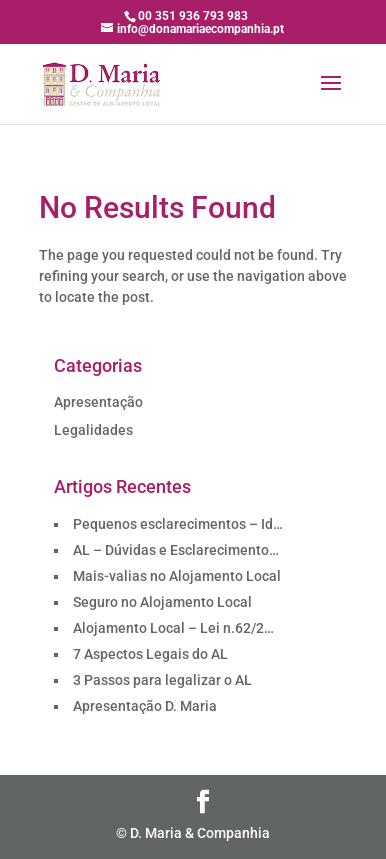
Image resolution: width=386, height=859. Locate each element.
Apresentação (98, 402)
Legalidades (93, 430)
